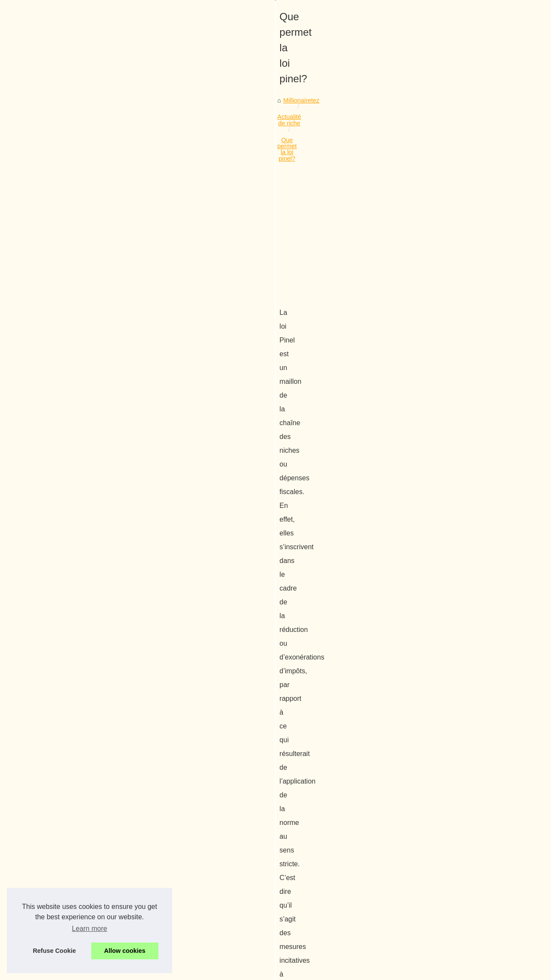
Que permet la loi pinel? (157, 262)
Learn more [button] (90, 929)
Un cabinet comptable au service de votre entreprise (147, 884)
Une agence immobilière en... (456, 382)
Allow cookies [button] (125, 951)
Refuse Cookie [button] (54, 951)
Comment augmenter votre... (455, 342)
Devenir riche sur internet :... (454, 459)
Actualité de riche (93, 262)
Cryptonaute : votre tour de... (455, 304)
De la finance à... (439, 498)
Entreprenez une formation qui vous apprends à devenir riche (159, 870)
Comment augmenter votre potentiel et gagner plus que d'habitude (166, 855)
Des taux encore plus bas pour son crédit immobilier (147, 914)
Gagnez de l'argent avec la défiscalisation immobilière (149, 899)
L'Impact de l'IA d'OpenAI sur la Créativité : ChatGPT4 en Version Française (179, 840)
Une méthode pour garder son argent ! (345, 783)
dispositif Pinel (341, 499)
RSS (173, 971)
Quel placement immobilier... (455, 479)
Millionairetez (43, 262)
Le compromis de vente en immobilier (76, 783)
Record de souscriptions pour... (458, 401)
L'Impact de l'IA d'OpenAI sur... (457, 323)
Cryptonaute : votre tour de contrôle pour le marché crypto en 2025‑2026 (175, 825)
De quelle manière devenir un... (458, 264)
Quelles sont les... (440, 420)
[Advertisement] (211, 332)
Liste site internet (439, 232)
